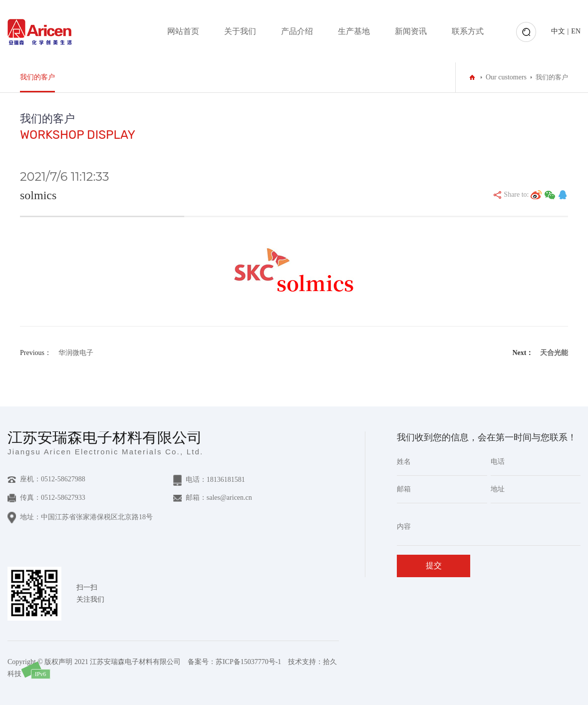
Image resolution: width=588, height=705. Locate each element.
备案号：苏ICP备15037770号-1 (234, 662)
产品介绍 (297, 31)
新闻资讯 (411, 31)
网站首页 (183, 31)
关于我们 (240, 31)
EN (576, 31)
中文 (558, 31)
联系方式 (468, 31)
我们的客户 (37, 77)
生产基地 (354, 31)
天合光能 (554, 353)
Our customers (506, 77)
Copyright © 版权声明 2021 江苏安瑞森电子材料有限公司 (94, 662)
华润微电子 (76, 353)
